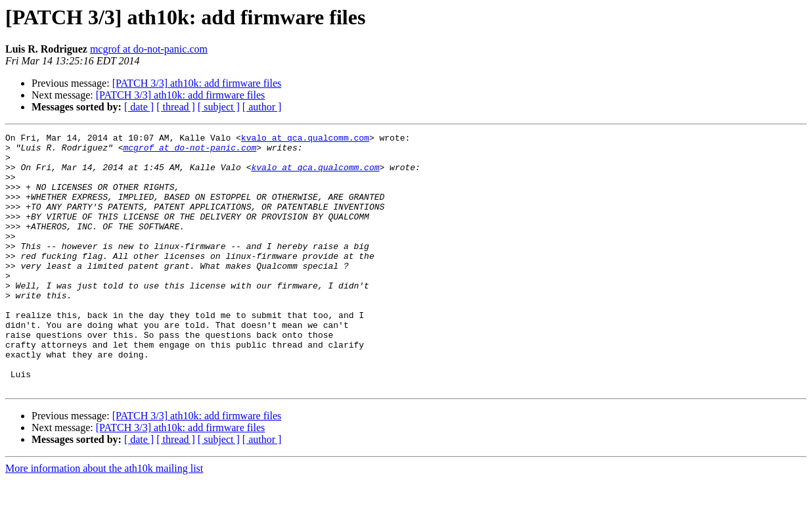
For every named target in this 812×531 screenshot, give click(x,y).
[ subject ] (219, 107)
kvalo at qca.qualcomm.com (305, 139)
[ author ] (262, 107)
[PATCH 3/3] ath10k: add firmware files (197, 83)
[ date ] (139, 107)
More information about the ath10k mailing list (104, 519)
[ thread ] (176, 107)
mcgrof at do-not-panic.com (149, 49)
